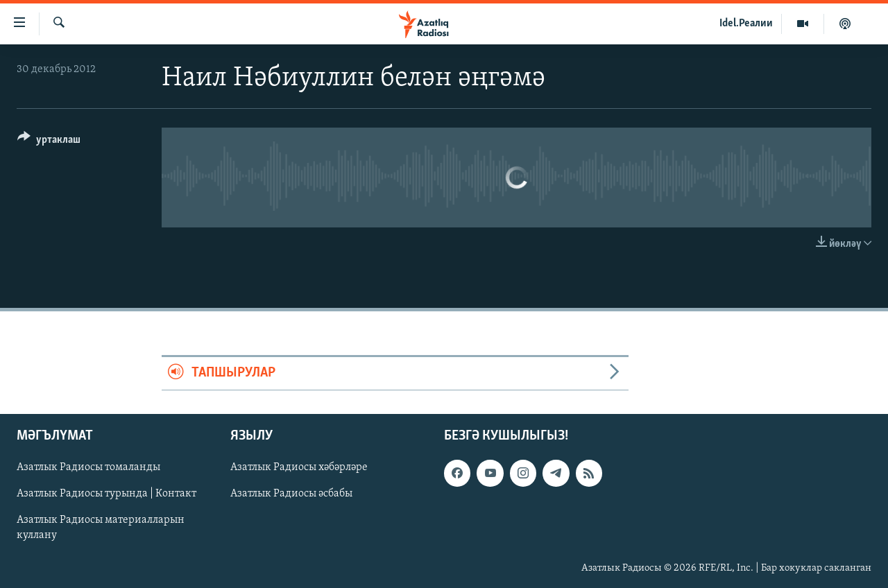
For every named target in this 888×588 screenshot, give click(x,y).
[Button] (49, 142)
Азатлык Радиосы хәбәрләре (299, 467)
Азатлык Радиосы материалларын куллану (101, 528)
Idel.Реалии (746, 24)
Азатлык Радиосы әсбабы (291, 494)
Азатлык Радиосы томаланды (88, 467)
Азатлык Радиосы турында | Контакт (106, 494)
